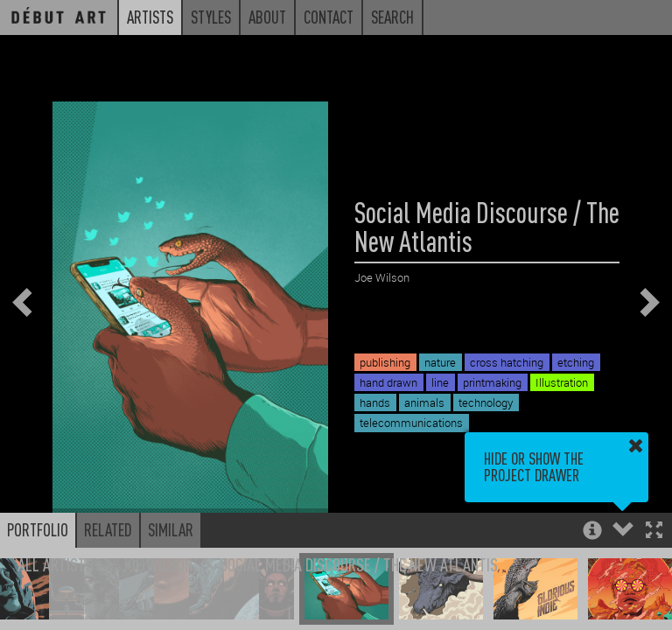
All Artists (56, 564)
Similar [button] (171, 529)
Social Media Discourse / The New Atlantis (359, 564)
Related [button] (108, 529)
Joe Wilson (157, 564)
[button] (654, 532)
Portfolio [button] (38, 529)
